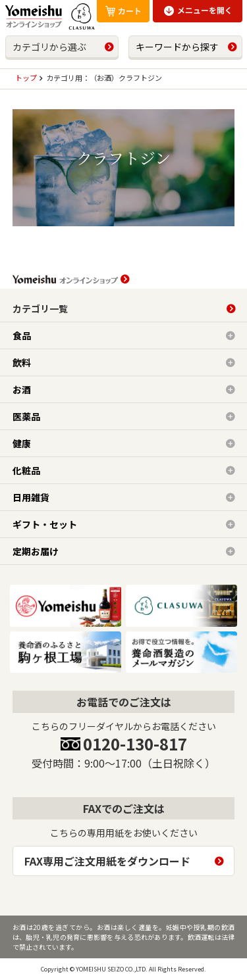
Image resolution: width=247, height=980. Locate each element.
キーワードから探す (177, 47)
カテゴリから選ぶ (49, 47)
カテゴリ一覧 (40, 308)
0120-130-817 (135, 744)
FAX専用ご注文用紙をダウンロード (107, 861)
